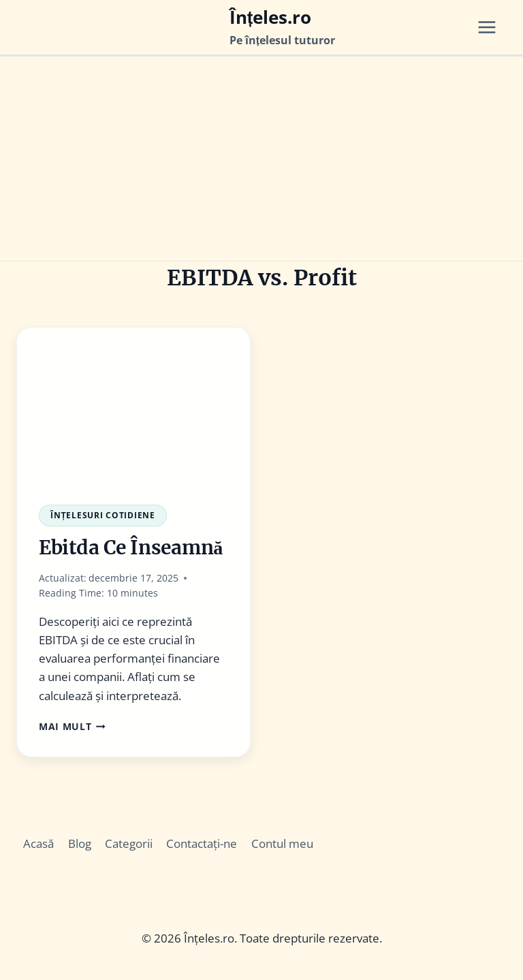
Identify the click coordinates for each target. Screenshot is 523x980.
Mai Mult (72, 726)
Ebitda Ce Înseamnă (131, 548)
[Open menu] (492, 27)
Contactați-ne (202, 843)
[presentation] (133, 405)
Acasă (38, 843)
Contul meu (282, 843)
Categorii (129, 843)
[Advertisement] (261, 159)
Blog (80, 843)
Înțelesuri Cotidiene (103, 515)
